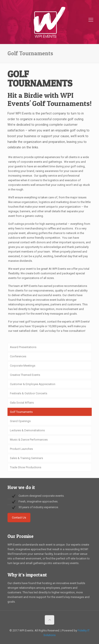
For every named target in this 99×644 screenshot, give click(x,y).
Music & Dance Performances (29, 440)
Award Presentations (23, 347)
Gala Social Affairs (22, 403)
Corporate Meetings (23, 366)
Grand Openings (20, 421)
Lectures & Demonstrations (27, 430)
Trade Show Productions (26, 467)
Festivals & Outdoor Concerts (29, 393)
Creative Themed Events (25, 375)
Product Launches (21, 449)
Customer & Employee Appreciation (33, 384)
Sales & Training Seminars (26, 458)
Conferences (18, 356)
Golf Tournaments (21, 412)
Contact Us (19, 518)
